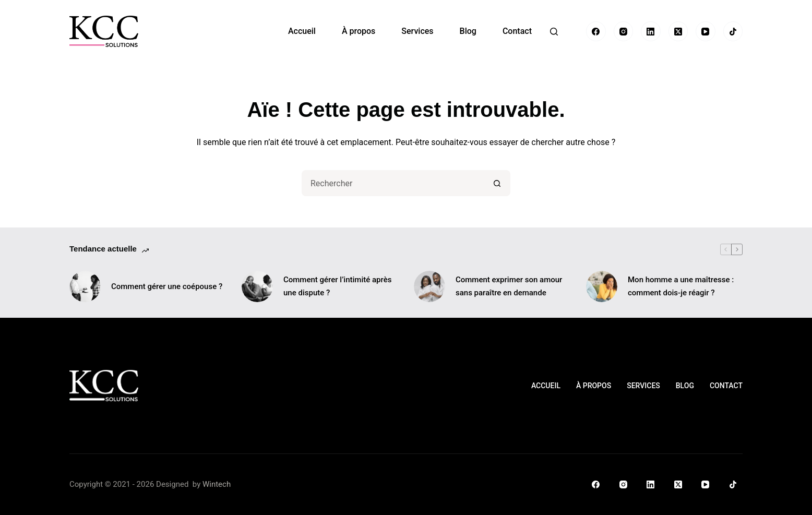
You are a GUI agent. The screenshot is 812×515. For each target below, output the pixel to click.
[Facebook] (596, 31)
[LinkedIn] (651, 31)
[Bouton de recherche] (497, 183)
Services (417, 31)
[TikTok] (733, 31)
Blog (468, 31)
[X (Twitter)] (678, 31)
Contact (517, 31)
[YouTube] (706, 31)
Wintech (217, 484)
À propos (359, 31)
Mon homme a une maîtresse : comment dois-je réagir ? (681, 286)
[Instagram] (624, 31)
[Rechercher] (554, 32)
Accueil (302, 31)
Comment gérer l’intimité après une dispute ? (337, 286)
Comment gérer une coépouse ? (167, 286)
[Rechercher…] (393, 183)
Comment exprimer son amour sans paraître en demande (509, 286)
